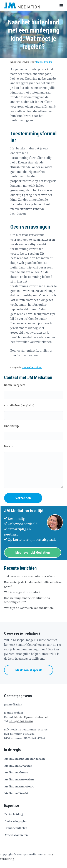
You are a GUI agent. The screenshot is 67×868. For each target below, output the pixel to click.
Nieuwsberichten (32, 367)
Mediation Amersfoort (19, 786)
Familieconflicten (16, 828)
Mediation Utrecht (16, 793)
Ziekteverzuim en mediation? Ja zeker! (29, 576)
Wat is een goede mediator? (22, 592)
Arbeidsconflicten (16, 835)
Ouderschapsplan (16, 821)
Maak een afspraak (29, 670)
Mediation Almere (16, 772)
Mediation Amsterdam (19, 779)
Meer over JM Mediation (33, 553)
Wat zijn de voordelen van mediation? (29, 608)
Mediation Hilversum (18, 766)
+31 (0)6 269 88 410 (21, 721)
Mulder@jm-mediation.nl (31, 717)
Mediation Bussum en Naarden (25, 759)
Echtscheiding (14, 814)
